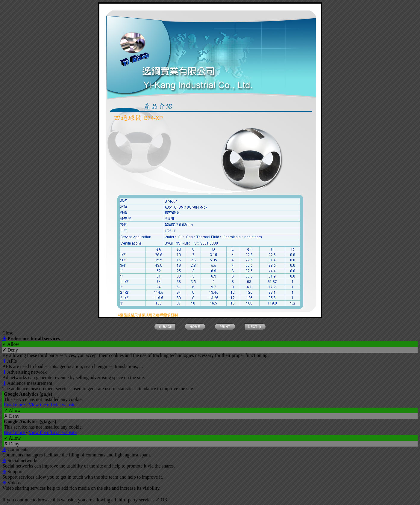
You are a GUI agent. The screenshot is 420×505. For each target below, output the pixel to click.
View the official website (53, 405)
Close (8, 333)
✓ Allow (11, 344)
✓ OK (162, 500)
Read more (15, 405)
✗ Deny (10, 350)
